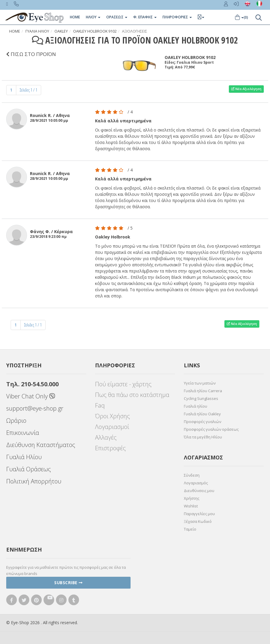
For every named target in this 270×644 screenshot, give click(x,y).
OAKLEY (61, 31)
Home (75, 17)
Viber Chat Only (31, 396)
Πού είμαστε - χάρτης (123, 384)
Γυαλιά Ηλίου (24, 457)
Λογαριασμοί (112, 427)
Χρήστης (192, 498)
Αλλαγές (106, 437)
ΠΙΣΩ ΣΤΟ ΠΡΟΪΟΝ (31, 54)
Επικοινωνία (23, 433)
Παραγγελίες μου (199, 514)
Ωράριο (16, 420)
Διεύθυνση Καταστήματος (41, 445)
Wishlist (191, 506)
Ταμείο (190, 529)
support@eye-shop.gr (35, 408)
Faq (100, 405)
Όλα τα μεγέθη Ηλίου (203, 437)
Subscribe (68, 583)
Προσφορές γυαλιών (202, 422)
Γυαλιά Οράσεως (29, 469)
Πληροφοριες (177, 17)
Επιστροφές (110, 448)
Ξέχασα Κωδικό (198, 521)
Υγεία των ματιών (200, 383)
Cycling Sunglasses (201, 398)
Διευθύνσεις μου (199, 491)
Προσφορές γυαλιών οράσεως (211, 429)
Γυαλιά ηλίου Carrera (203, 391)
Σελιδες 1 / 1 (29, 90)
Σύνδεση (192, 475)
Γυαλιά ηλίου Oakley (202, 414)
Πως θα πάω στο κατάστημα (132, 395)
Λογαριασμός (196, 483)
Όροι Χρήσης (112, 416)
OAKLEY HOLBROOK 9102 (95, 31)
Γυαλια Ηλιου (37, 31)
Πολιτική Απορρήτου (34, 481)
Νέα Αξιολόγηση (246, 89)
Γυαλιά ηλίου (196, 406)
